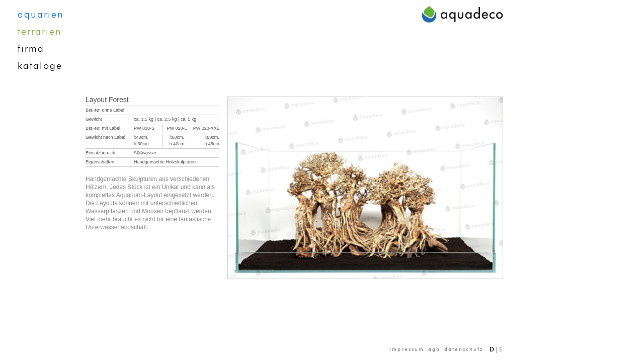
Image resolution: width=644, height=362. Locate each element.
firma (31, 49)
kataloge (40, 66)
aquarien (41, 15)
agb (434, 349)
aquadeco (462, 14)
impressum (407, 349)
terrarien (39, 32)
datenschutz (464, 349)
